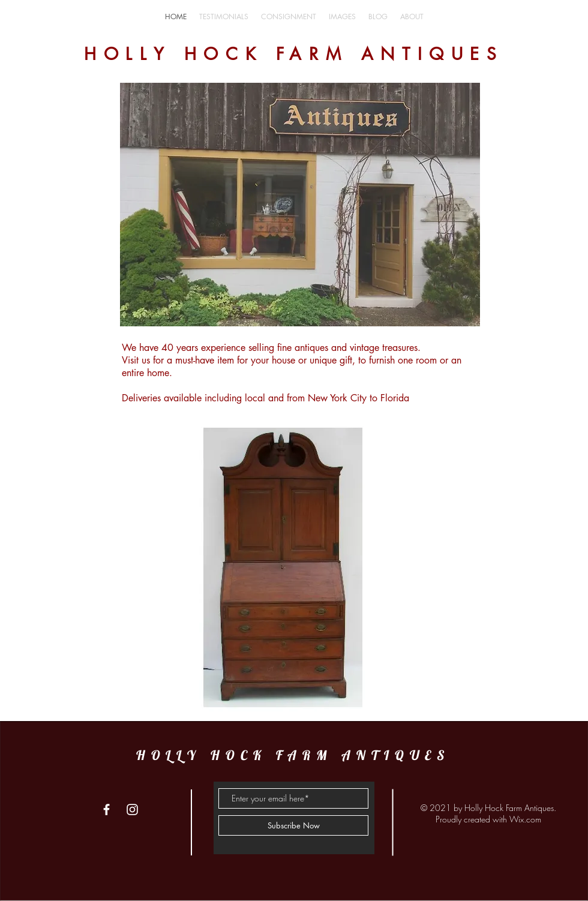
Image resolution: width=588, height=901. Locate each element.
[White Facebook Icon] (106, 810)
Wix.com (525, 819)
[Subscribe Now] (293, 825)
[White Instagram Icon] (132, 810)
